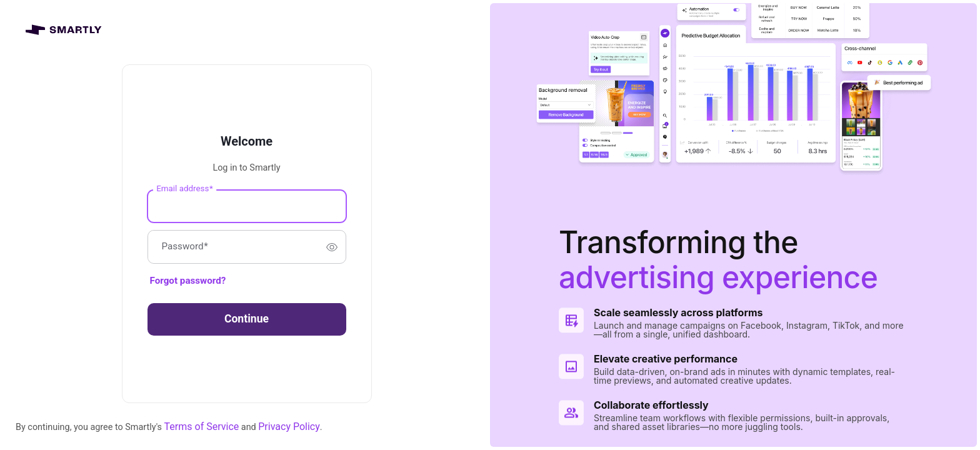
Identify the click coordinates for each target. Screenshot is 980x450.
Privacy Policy (289, 427)
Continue (247, 319)
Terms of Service (202, 427)
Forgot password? (188, 281)
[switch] (332, 247)
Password (185, 247)
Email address (184, 188)
